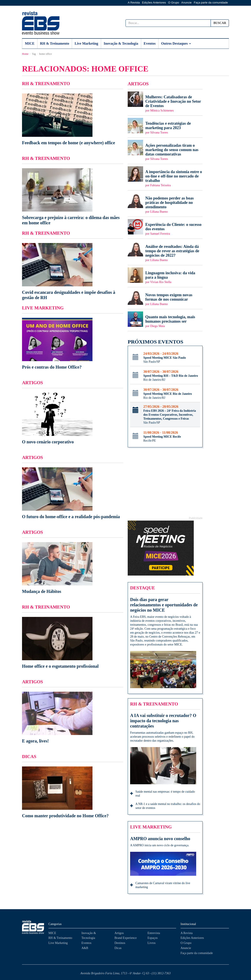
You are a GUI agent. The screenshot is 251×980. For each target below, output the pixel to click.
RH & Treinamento (55, 43)
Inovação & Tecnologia (121, 43)
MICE (30, 43)
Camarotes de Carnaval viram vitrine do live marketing (160, 885)
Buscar (220, 23)
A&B (85, 948)
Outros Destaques (176, 43)
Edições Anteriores (154, 3)
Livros (152, 943)
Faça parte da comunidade (211, 3)
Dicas (118, 948)
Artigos (119, 933)
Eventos (150, 43)
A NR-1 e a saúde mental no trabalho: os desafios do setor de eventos (165, 806)
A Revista (134, 3)
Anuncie (186, 3)
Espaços (153, 938)
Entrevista (154, 933)
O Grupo (174, 3)
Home (25, 54)
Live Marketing (86, 43)
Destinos (120, 943)
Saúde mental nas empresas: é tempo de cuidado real (162, 794)
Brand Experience (126, 938)
